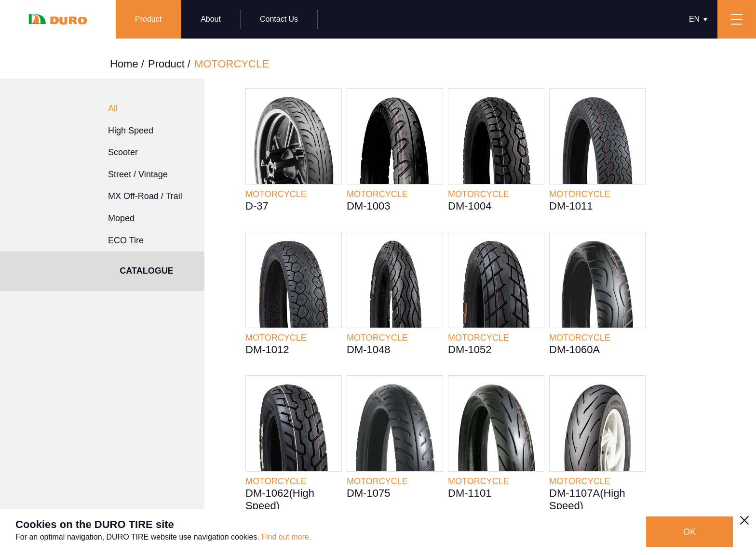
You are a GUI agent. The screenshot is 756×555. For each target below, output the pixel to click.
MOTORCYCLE (232, 64)
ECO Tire (126, 240)
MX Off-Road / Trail (145, 196)
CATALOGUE (146, 271)
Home (124, 64)
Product (166, 64)
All (113, 108)
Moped (121, 218)
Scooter (123, 152)
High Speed (131, 131)
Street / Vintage (138, 174)
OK (689, 532)
